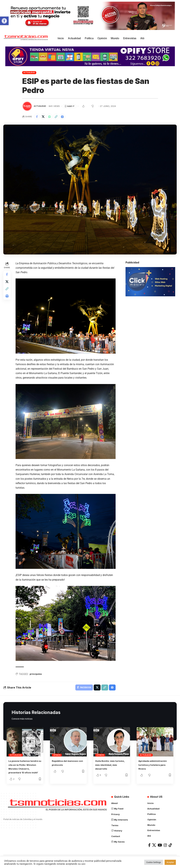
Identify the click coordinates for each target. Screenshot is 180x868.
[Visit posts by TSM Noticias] (27, 106)
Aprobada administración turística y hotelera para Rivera (154, 764)
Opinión (57, 755)
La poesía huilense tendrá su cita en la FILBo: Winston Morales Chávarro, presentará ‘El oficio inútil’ (25, 768)
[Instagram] (165, 848)
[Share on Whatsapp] (51, 117)
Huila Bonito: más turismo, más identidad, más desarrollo (111, 764)
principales (37, 673)
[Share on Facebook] (37, 117)
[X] (154, 848)
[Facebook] (149, 848)
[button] (4, 21)
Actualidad (29, 72)
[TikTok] (170, 848)
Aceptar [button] (170, 862)
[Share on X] (44, 117)
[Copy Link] (59, 117)
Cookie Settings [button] (154, 862)
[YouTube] (160, 848)
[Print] (66, 117)
